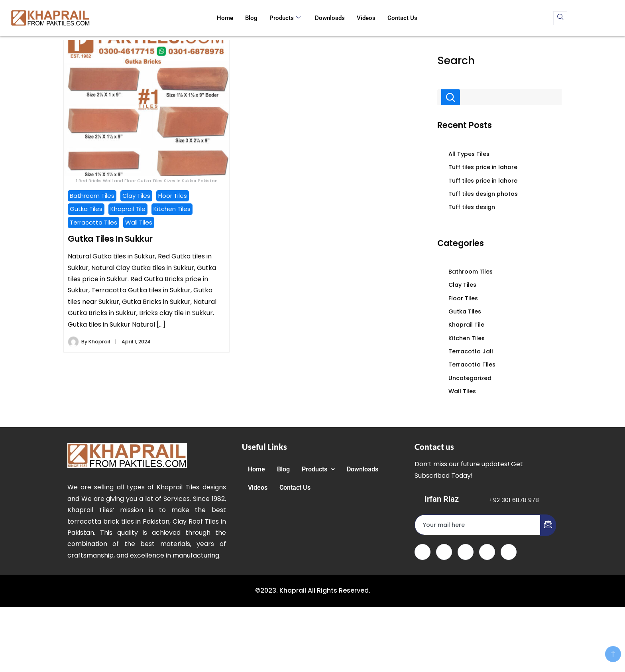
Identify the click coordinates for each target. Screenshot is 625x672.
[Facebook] (423, 552)
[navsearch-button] (560, 18)
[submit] (548, 525)
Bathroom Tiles (92, 196)
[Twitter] (444, 552)
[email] (478, 525)
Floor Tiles (173, 196)
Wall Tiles (139, 222)
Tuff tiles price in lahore (483, 167)
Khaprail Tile (128, 209)
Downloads (330, 18)
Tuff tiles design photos (483, 194)
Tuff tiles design (472, 207)
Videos (366, 18)
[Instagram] (509, 552)
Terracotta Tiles (93, 222)
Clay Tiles (136, 196)
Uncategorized (470, 378)
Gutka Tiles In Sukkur (110, 239)
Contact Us (402, 18)
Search (456, 60)
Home (225, 18)
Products (285, 18)
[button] (318, 469)
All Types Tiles (469, 154)
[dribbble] (487, 552)
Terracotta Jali (471, 351)
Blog (251, 18)
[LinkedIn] (466, 552)
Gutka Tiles (86, 209)
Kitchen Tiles (172, 209)
